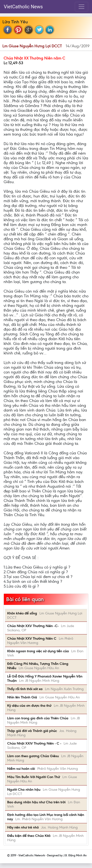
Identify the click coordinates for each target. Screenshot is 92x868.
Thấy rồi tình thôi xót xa (25, 689)
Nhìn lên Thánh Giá (22, 697)
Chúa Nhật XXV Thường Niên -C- (33, 626)
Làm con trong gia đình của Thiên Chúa (38, 718)
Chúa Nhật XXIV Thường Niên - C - (34, 743)
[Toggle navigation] (81, 7)
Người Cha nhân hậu (24, 790)
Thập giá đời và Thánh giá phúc (32, 731)
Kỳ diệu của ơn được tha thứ (29, 706)
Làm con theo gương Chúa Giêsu (33, 756)
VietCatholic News (23, 7)
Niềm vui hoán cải (21, 769)
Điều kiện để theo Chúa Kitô (29, 836)
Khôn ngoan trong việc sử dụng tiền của (38, 651)
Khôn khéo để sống (22, 613)
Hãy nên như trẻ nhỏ (23, 827)
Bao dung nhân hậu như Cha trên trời (36, 802)
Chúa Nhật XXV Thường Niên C (32, 638)
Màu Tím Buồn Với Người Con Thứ (34, 777)
